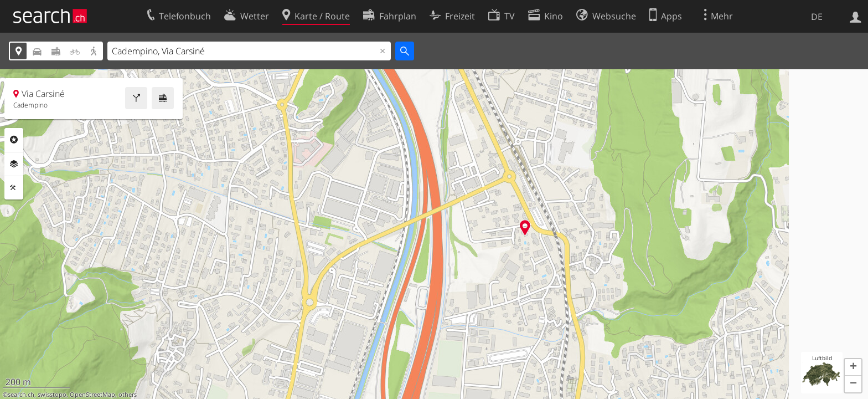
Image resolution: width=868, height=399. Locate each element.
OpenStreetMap (92, 395)
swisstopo (52, 395)
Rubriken (14, 140)
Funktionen (14, 188)
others (128, 395)
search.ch (21, 395)
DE (817, 17)
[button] (853, 367)
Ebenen (14, 164)
